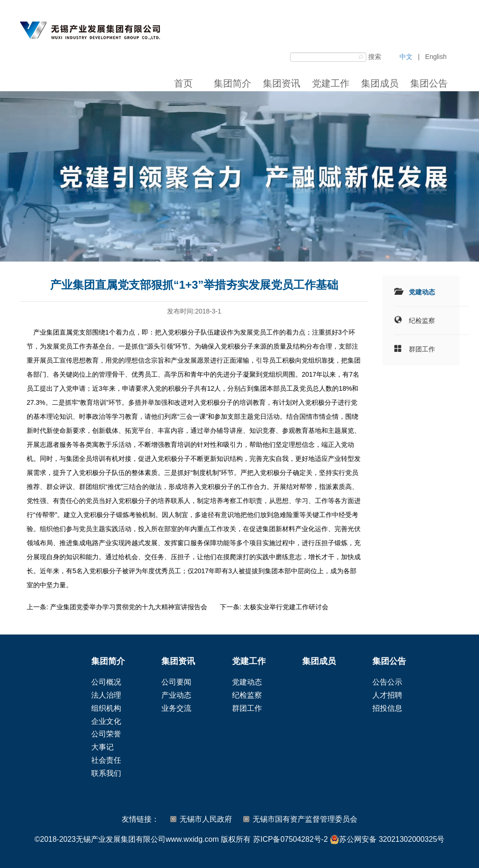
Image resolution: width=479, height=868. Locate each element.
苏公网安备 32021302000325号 (387, 839)
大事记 (102, 747)
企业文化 (106, 721)
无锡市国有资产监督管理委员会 (305, 819)
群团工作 (422, 349)
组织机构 (106, 708)
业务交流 (176, 708)
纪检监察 (422, 321)
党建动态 (422, 292)
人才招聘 (387, 695)
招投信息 (387, 708)
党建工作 (331, 83)
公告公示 (387, 682)
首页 (183, 83)
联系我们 (106, 773)
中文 (406, 57)
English (436, 57)
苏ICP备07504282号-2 (290, 839)
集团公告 (429, 83)
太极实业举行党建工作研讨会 (286, 607)
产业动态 (176, 695)
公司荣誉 (106, 734)
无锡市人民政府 (206, 819)
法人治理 (106, 695)
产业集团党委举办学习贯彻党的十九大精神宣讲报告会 (129, 607)
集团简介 (232, 83)
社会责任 (106, 760)
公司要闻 (176, 682)
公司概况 (106, 682)
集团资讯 (282, 83)
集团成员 (380, 83)
